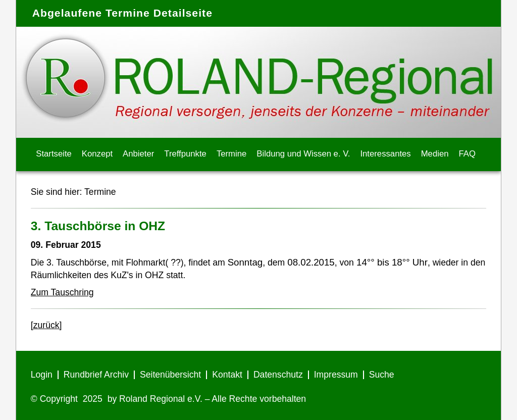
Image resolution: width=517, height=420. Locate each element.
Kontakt (227, 375)
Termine (231, 154)
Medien (435, 154)
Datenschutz (278, 375)
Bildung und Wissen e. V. (303, 154)
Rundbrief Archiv (96, 375)
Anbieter (138, 154)
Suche (382, 375)
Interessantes (385, 154)
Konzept (97, 154)
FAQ (467, 154)
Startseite (54, 154)
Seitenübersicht (170, 375)
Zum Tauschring (62, 292)
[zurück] (46, 325)
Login (42, 375)
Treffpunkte (185, 154)
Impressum (336, 375)
